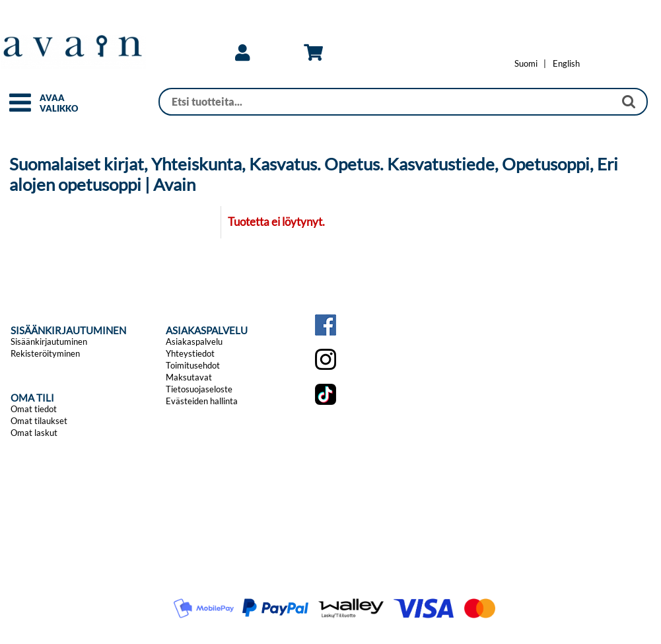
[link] (242, 53)
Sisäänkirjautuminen (49, 341)
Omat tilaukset (39, 421)
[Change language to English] (566, 63)
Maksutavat (189, 377)
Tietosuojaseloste (199, 389)
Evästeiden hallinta (202, 401)
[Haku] (387, 102)
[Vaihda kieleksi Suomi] (526, 63)
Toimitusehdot (193, 365)
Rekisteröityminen (45, 353)
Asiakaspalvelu (194, 341)
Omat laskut (34, 433)
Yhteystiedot (190, 353)
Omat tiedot (34, 409)
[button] (20, 108)
